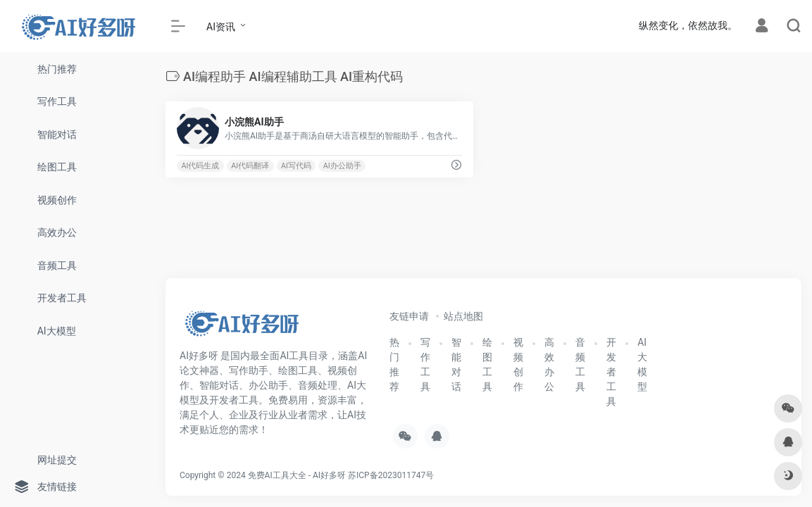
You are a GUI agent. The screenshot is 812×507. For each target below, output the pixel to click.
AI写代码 (296, 166)
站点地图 (463, 316)
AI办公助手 (342, 166)
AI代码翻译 (250, 166)
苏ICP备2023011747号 (391, 475)
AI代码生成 (200, 166)
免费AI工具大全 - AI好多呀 (297, 475)
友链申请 (409, 316)
